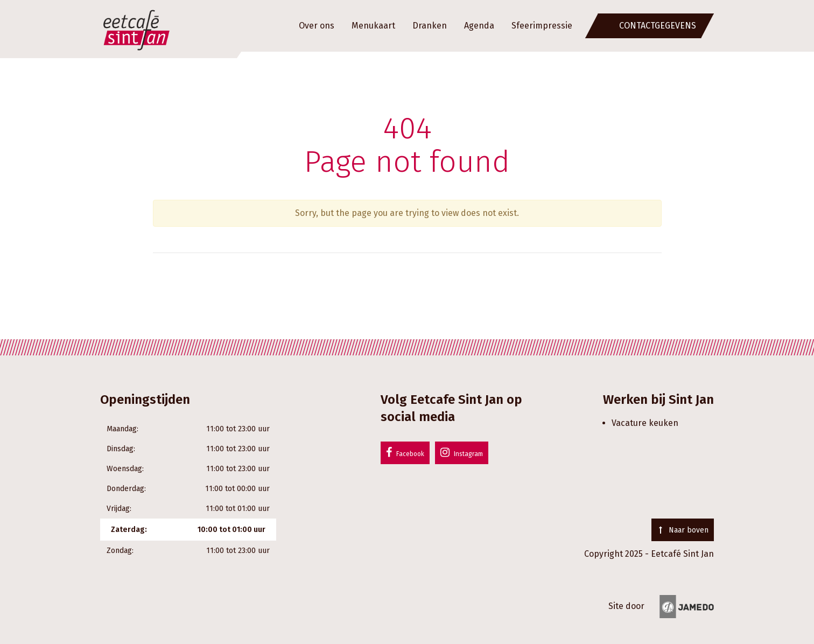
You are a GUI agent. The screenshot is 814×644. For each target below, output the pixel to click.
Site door (661, 606)
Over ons (317, 26)
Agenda (479, 26)
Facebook (405, 452)
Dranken (430, 26)
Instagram (462, 452)
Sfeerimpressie (542, 26)
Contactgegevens (658, 26)
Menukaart (373, 26)
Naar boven (683, 530)
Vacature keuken (645, 423)
